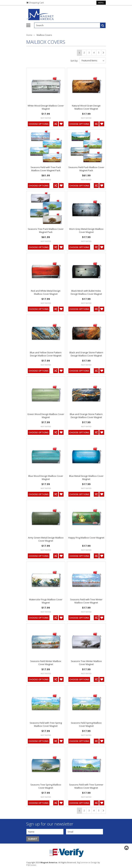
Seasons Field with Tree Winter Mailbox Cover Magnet (86, 601)
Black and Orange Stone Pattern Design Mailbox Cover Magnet (86, 354)
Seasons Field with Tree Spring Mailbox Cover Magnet (46, 724)
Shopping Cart (36, 3)
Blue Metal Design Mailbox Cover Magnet (86, 477)
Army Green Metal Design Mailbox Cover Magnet (46, 539)
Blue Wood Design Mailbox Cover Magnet (46, 477)
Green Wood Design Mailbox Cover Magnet (46, 416)
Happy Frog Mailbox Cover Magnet (86, 538)
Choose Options (39, 124)
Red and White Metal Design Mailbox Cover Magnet (46, 292)
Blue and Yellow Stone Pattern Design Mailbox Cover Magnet (46, 354)
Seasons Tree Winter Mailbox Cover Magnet (86, 663)
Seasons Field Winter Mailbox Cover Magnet (46, 663)
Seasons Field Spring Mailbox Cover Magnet (86, 724)
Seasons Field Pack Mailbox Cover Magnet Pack (86, 169)
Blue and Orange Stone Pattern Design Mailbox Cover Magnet (86, 416)
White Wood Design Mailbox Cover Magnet (46, 107)
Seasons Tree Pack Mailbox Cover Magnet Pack (46, 230)
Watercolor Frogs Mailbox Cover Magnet (46, 601)
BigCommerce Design (87, 862)
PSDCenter (31, 865)
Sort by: (74, 61)
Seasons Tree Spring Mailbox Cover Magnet (46, 786)
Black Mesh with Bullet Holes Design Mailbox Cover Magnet (86, 292)
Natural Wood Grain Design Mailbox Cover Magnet (86, 107)
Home (29, 35)
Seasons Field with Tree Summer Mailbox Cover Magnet (86, 786)
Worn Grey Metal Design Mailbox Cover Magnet (86, 230)
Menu (101, 3)
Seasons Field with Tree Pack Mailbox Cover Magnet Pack (46, 169)
